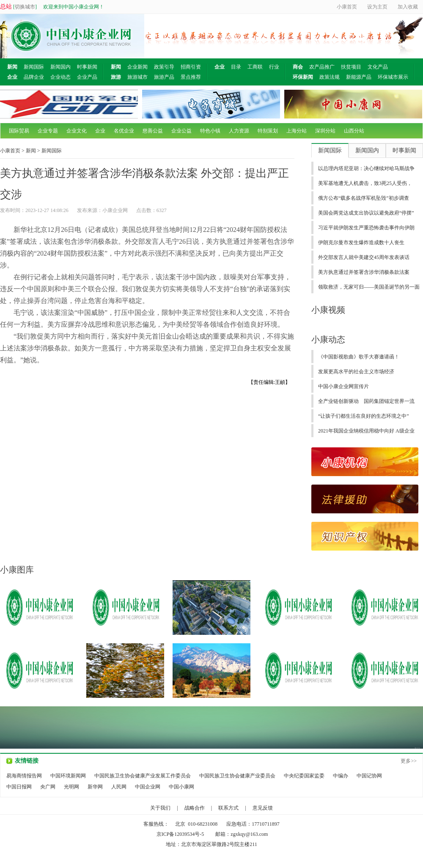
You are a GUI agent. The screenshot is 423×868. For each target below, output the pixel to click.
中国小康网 (181, 787)
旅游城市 (137, 77)
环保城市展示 (393, 77)
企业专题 (48, 131)
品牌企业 (34, 77)
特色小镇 (210, 131)
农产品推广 (322, 67)
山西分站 (354, 131)
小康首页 (10, 151)
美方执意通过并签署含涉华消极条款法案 (364, 272)
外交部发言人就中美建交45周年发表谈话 (364, 257)
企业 (100, 131)
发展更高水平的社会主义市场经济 (356, 372)
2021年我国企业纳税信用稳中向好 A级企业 (366, 431)
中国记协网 (369, 776)
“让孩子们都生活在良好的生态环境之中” (364, 416)
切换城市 (25, 7)
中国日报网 (19, 787)
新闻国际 (34, 67)
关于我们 (160, 808)
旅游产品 (164, 77)
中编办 (341, 776)
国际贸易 (19, 131)
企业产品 (87, 77)
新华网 (95, 787)
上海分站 (297, 131)
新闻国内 (60, 67)
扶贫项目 (351, 67)
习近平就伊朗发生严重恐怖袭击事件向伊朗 (366, 228)
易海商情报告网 (24, 776)
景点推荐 (191, 77)
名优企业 (124, 131)
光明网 (71, 787)
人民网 (119, 787)
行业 (274, 67)
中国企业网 (148, 787)
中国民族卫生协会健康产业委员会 (237, 776)
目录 (236, 67)
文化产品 (378, 67)
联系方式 (228, 808)
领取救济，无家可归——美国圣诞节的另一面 (369, 287)
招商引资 (191, 67)
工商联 (255, 67)
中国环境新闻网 (68, 776)
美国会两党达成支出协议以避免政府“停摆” (366, 213)
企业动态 (60, 77)
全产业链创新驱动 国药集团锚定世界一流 (366, 401)
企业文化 (77, 131)
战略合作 (195, 808)
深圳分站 (325, 131)
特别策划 (268, 131)
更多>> (409, 761)
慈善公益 (153, 131)
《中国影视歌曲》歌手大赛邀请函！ (359, 357)
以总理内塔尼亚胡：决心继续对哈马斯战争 (366, 168)
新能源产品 (359, 77)
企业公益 (181, 131)
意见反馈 (263, 808)
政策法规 (330, 77)
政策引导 (164, 67)
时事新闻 (87, 67)
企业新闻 (137, 67)
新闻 (31, 151)
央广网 (48, 787)
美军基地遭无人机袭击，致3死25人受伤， (365, 183)
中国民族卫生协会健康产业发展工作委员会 (143, 776)
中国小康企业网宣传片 (343, 386)
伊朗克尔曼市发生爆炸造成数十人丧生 (361, 242)
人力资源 (239, 131)
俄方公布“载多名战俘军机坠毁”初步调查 (364, 198)
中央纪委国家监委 (304, 776)
